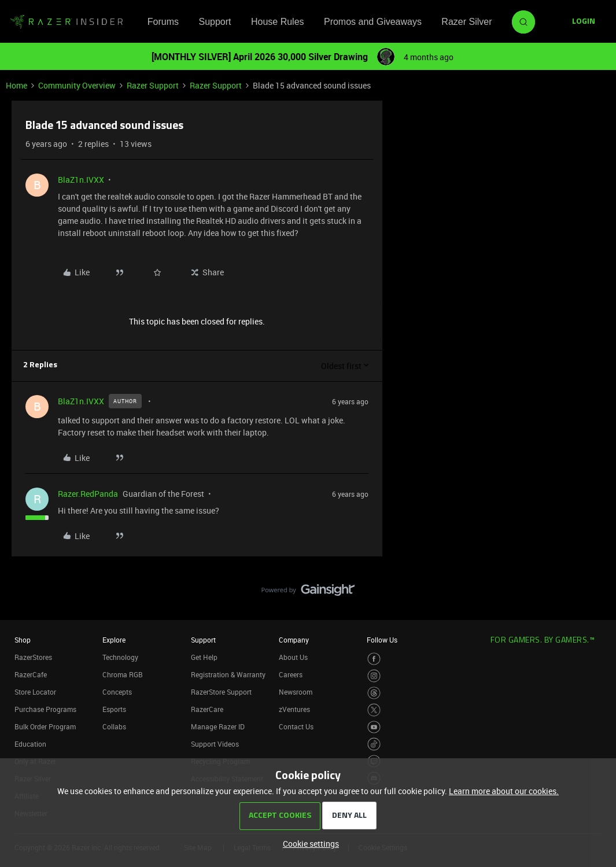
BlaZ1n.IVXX (81, 180)
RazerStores (33, 657)
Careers (291, 674)
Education (30, 744)
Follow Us (382, 640)
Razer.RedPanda (88, 494)
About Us (293, 657)
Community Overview (77, 85)
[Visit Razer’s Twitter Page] (374, 710)
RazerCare (207, 709)
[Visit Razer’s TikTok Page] (374, 744)
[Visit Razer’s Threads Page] (374, 693)
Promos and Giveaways (373, 22)
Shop (23, 640)
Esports (114, 709)
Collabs (114, 726)
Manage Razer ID (218, 726)
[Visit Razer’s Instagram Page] (374, 676)
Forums (163, 22)
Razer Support (153, 85)
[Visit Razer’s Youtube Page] (374, 727)
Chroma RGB (123, 674)
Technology (120, 657)
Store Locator (35, 692)
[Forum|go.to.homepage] (67, 22)
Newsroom (296, 692)
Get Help (204, 657)
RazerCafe (31, 674)
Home (16, 85)
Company (294, 640)
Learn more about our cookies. (504, 791)
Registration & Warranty (228, 674)
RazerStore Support (221, 692)
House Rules (278, 22)
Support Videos (215, 744)
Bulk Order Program (45, 726)
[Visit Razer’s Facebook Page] (374, 659)
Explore (114, 640)
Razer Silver (466, 22)
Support (215, 22)
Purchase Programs (45, 709)
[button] (584, 22)
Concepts (117, 692)
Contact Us (296, 726)
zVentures (294, 709)
